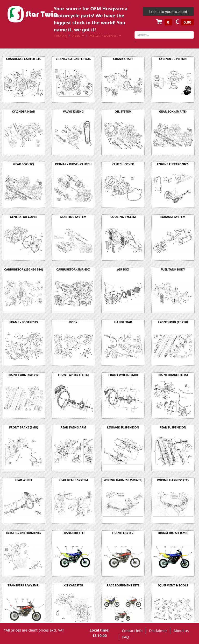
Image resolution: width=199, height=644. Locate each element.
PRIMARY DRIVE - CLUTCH (73, 164)
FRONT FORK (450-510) (23, 375)
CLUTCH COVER (123, 164)
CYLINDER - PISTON (173, 59)
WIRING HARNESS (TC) (173, 480)
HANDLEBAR (123, 322)
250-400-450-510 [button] (104, 36)
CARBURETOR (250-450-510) (23, 269)
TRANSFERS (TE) (73, 533)
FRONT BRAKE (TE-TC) (173, 375)
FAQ (126, 637)
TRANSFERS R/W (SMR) (24, 585)
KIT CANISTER (73, 585)
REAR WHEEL (24, 480)
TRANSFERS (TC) (123, 533)
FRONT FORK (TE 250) (173, 322)
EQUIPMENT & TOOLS (173, 585)
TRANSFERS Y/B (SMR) (173, 533)
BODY (73, 322)
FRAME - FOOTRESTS (24, 322)
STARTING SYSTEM (73, 217)
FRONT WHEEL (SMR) (123, 375)
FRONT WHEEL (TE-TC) (73, 375)
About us (181, 631)
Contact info (132, 631)
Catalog (60, 36)
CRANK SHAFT (123, 59)
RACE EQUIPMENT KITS (123, 585)
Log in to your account (168, 12)
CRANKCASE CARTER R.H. (73, 59)
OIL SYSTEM (123, 111)
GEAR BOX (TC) (24, 164)
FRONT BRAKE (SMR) (24, 427)
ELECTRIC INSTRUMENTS (24, 533)
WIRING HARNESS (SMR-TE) (123, 480)
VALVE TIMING (73, 111)
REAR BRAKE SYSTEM (73, 480)
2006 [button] (76, 36)
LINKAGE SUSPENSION (123, 427)
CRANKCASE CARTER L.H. (23, 59)
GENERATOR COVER (24, 217)
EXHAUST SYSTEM (173, 217)
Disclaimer (158, 631)
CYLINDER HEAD (23, 111)
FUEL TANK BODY (173, 269)
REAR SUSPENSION (173, 427)
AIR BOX (123, 269)
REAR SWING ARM (73, 427)
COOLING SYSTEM (123, 217)
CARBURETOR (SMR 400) (73, 269)
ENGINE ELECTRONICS (173, 164)
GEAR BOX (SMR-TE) (173, 111)
